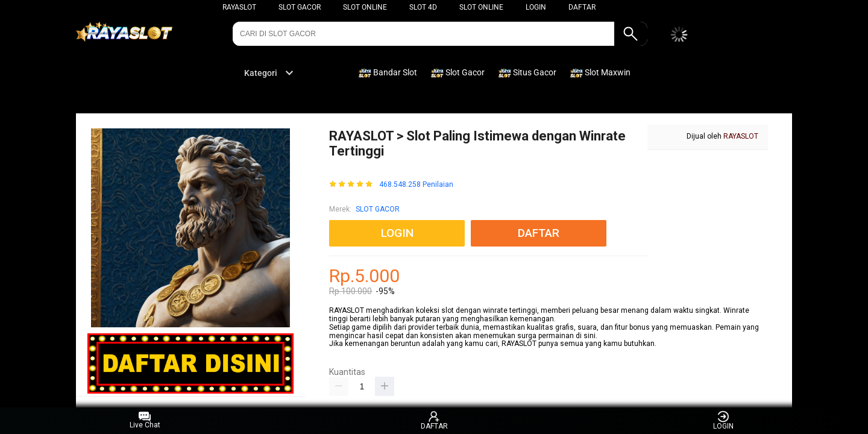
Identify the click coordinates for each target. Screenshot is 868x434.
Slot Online (365, 7)
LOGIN (536, 7)
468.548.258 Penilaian (416, 185)
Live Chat (145, 420)
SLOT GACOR (378, 209)
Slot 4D (423, 7)
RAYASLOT (239, 7)
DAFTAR (582, 7)
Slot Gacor (300, 7)
